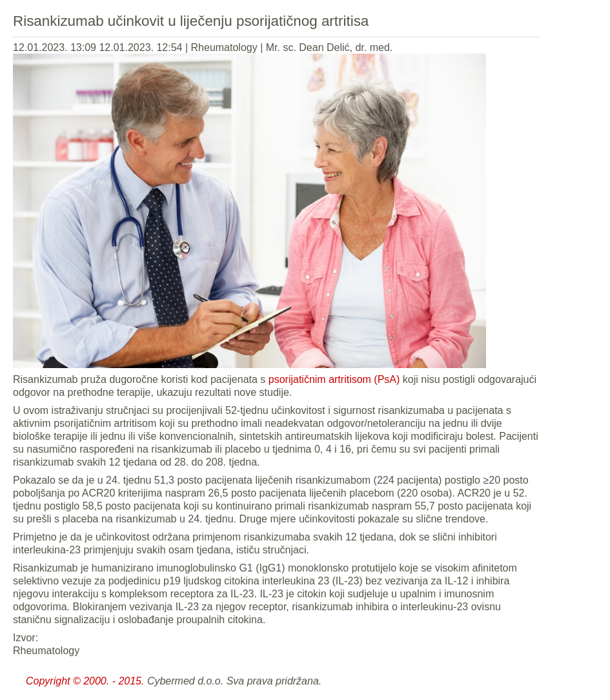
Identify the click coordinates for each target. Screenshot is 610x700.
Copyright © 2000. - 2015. (85, 681)
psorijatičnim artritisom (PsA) (334, 379)
